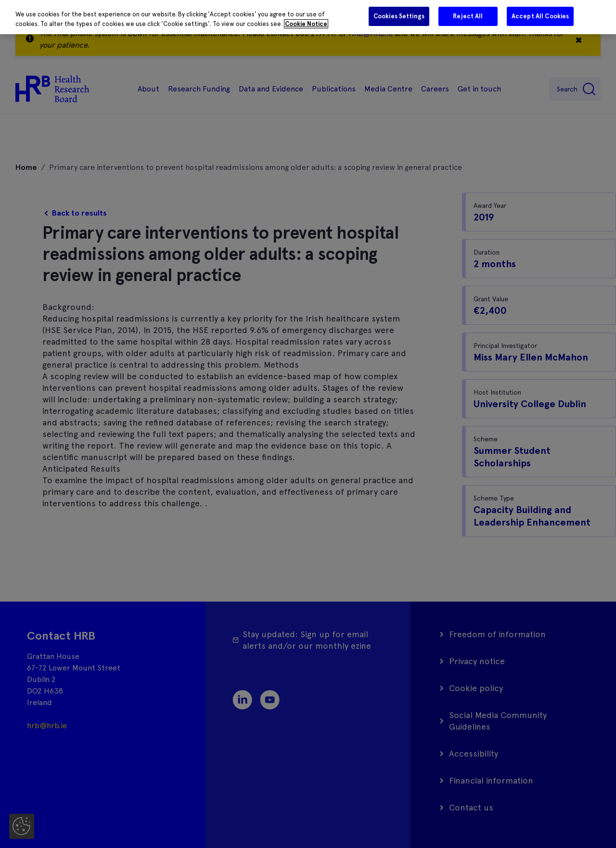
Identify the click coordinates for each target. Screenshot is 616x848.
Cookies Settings (399, 16)
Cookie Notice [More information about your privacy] (306, 24)
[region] (308, 17)
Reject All (468, 16)
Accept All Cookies (540, 16)
